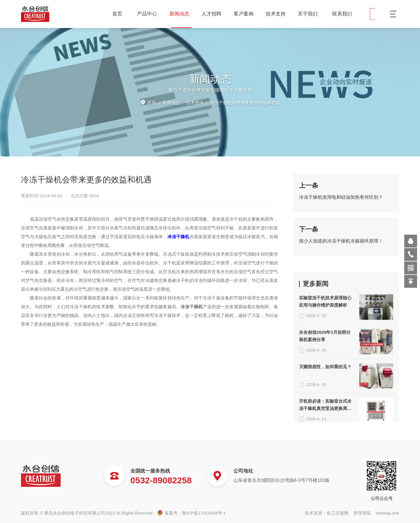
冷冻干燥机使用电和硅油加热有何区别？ (341, 201)
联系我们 (342, 14)
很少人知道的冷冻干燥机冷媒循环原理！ (341, 245)
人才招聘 (214, 14)
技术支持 (278, 14)
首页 (117, 14)
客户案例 (246, 14)
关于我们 (310, 14)
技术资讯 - (232, 102)
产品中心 (149, 14)
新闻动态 (182, 14)
